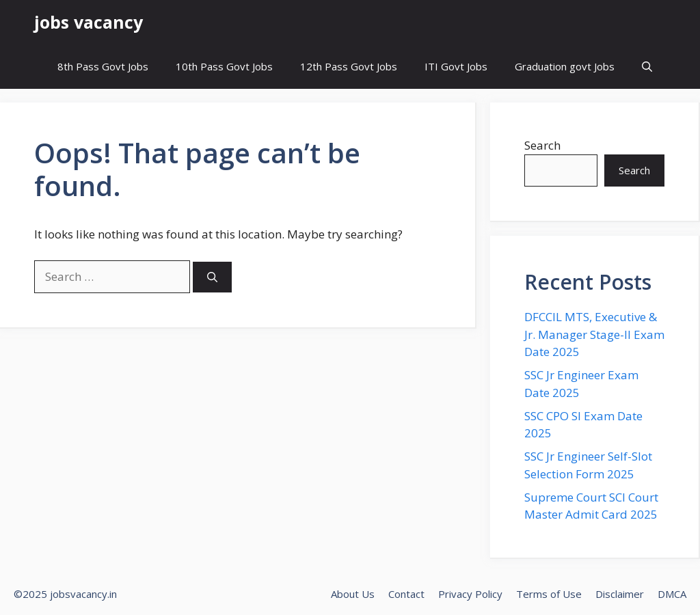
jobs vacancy (89, 22)
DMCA (672, 594)
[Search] (212, 277)
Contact (406, 594)
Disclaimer (620, 594)
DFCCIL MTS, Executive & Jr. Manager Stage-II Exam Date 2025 (594, 334)
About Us (353, 594)
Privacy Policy (470, 594)
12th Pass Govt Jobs (349, 66)
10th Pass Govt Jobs (224, 66)
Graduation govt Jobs (565, 66)
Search (542, 145)
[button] (647, 67)
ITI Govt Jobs (456, 66)
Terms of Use (549, 594)
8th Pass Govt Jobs (103, 66)
